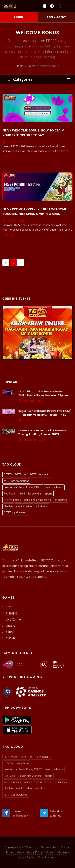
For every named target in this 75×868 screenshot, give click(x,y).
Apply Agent (26, 857)
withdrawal (42, 506)
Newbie (8, 506)
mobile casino (24, 506)
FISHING (12, 613)
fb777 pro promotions (16, 481)
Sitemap (62, 852)
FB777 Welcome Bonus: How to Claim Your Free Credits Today (33, 133)
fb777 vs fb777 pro (15, 474)
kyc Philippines (12, 500)
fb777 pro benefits (40, 474)
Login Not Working (31, 494)
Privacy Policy (34, 852)
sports (49, 494)
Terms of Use (14, 852)
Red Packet (10, 494)
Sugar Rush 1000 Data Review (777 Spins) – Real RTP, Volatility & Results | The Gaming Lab (45, 415)
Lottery (10, 626)
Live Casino (13, 619)
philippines (61, 500)
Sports (10, 632)
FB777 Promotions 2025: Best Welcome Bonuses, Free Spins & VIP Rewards (35, 212)
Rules (50, 852)
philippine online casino (37, 500)
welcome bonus (54, 487)
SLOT (9, 607)
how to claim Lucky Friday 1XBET (23, 487)
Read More (9, 156)
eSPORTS (12, 638)
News (31, 66)
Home (20, 66)
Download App (47, 857)
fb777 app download (16, 512)
